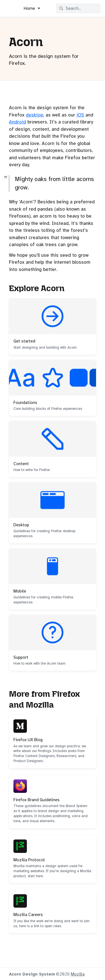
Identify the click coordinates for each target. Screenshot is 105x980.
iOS (80, 115)
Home (29, 8)
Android (17, 122)
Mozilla (78, 974)
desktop (34, 115)
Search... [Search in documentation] (70, 8)
